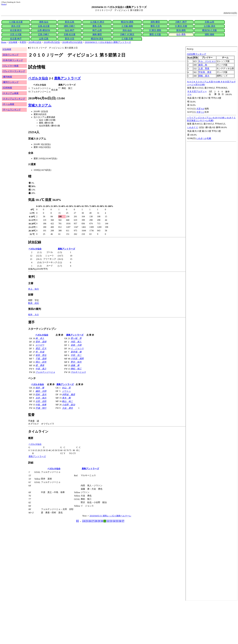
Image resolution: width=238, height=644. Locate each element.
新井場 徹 (76, 352)
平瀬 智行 (41, 408)
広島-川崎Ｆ (44, 34)
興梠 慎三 (76, 369)
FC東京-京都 (181, 26)
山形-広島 (44, 39)
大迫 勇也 (67, 408)
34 (114, 521)
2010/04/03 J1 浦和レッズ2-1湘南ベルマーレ (110, 516)
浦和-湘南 (209, 34)
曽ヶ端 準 (76, 338)
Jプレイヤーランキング (14, 71)
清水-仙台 (127, 30)
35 (117, 521)
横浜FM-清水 (97, 39)
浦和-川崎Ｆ (70, 26)
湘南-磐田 (97, 34)
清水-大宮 (16, 26)
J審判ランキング (11, 82)
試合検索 (13, 42)
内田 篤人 (76, 342)
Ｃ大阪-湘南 (127, 26)
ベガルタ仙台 (38, 78)
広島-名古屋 (44, 26)
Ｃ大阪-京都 (127, 39)
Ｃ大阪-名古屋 (16, 22)
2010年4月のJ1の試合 (72, 42)
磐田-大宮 (155, 26)
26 (90, 521)
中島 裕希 (41, 405)
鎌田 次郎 (41, 391)
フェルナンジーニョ (45, 372)
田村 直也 (41, 395)
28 (96, 521)
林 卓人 (40, 338)
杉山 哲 (66, 388)
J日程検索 (7, 88)
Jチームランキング (12, 110)
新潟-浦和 (181, 30)
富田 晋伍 (41, 355)
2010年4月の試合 (52, 42)
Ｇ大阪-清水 (209, 26)
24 (84, 521)
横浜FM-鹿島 (127, 22)
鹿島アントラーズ (67, 78)
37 (123, 521)
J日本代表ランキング (13, 60)
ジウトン (66, 391)
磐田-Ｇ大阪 (155, 34)
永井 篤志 (41, 398)
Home (4, 4)
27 (93, 521)
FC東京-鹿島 (155, 30)
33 (111, 521)
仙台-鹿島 (181, 34)
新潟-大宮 (70, 39)
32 (108, 521)
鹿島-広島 (97, 26)
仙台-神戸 (70, 30)
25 (87, 521)
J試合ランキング (11, 55)
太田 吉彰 (41, 401)
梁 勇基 (40, 365)
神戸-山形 (97, 30)
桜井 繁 (40, 388)
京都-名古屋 (70, 34)
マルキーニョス (78, 372)
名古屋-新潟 (16, 30)
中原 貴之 (41, 369)
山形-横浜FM (44, 30)
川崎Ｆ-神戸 (181, 22)
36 (120, 521)
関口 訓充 (41, 362)
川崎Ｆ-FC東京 (127, 34)
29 (99, 521)
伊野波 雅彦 (69, 395)
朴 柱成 (40, 352)
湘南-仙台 (44, 22)
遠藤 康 (75, 365)
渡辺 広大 (41, 348)
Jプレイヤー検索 (11, 66)
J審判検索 (7, 77)
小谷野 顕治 (69, 405)
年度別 (23, 42)
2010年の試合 (35, 42)
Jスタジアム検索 (11, 93)
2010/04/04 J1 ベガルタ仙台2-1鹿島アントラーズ (108, 42)
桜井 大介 (34, 315)
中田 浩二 (76, 355)
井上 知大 (34, 289)
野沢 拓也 (76, 362)
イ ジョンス (77, 348)
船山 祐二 (67, 401)
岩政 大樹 (76, 345)
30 (102, 521)
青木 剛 (66, 398)
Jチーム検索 (8, 104)
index (211, 324)
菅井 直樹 (41, 342)
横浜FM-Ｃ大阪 (209, 30)
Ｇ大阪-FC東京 (97, 22)
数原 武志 (34, 303)
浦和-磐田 (155, 22)
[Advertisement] (82, 622)
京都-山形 (209, 22)
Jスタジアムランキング (14, 99)
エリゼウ (40, 345)
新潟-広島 (70, 22)
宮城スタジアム (40, 105)
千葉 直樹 (41, 359)
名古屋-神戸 (16, 39)
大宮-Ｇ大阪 (16, 34)
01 (77, 521)
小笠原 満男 (77, 359)
